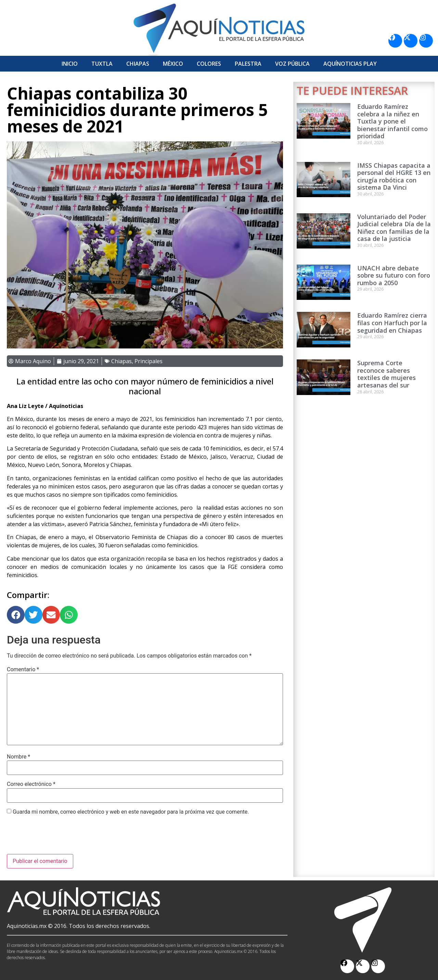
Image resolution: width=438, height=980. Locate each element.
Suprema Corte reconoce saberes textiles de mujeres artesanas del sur (387, 374)
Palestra (248, 64)
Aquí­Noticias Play (350, 64)
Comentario (23, 670)
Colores (209, 64)
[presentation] (59, 837)
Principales (149, 361)
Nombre (18, 757)
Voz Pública (292, 64)
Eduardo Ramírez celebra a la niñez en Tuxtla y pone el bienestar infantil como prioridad (392, 121)
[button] (16, 615)
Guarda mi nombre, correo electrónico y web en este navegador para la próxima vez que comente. (131, 812)
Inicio (70, 64)
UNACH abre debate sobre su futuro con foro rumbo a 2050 (394, 275)
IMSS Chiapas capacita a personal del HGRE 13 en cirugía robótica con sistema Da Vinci (394, 176)
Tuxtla (102, 64)
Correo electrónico (31, 784)
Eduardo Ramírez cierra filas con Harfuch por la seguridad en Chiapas (392, 323)
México (173, 64)
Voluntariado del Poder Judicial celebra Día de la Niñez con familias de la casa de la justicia (394, 228)
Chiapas (138, 64)
